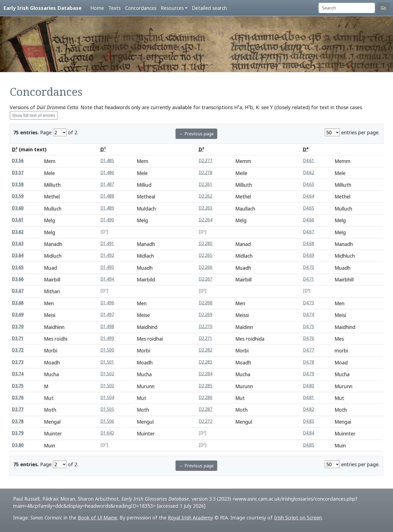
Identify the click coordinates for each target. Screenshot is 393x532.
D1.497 (107, 315)
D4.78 (309, 362)
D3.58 (18, 184)
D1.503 (107, 386)
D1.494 (107, 279)
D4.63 (309, 184)
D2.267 (206, 279)
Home (97, 8)
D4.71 (309, 279)
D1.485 (107, 161)
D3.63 (18, 244)
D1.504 (107, 398)
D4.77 (309, 350)
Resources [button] (172, 8)
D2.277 (206, 161)
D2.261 (206, 184)
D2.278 (206, 173)
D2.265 (206, 255)
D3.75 (18, 386)
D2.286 (206, 398)
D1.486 (107, 173)
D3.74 (18, 374)
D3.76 (18, 398)
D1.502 (107, 374)
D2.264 (206, 220)
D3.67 (18, 291)
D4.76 (309, 338)
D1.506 (107, 421)
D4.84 (309, 433)
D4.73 (309, 303)
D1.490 (107, 220)
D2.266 (206, 267)
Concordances (141, 8)
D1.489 (107, 208)
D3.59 (18, 196)
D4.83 (309, 421)
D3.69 (18, 315)
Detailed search (209, 8)
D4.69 (309, 255)
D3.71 (18, 338)
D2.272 (206, 421)
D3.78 (18, 421)
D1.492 (107, 255)
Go (383, 8)
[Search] (347, 8)
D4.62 (309, 173)
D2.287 (206, 409)
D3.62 (18, 232)
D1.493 (107, 267)
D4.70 (309, 267)
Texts (114, 8)
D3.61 (18, 220)
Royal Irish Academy (190, 518)
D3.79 (18, 433)
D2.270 (206, 327)
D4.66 (309, 220)
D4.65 (309, 208)
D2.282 (206, 350)
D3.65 (18, 267)
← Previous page (196, 134)
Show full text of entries (34, 115)
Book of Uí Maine (97, 518)
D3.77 (18, 409)
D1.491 (107, 244)
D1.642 (107, 433)
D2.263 (206, 208)
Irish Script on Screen (298, 518)
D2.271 (206, 338)
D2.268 (206, 303)
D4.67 (309, 232)
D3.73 (18, 362)
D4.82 (309, 409)
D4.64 (309, 196)
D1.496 (107, 303)
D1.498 (107, 327)
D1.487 (107, 184)
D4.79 (309, 374)
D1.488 (107, 196)
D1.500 (107, 350)
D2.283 (206, 362)
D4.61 (309, 161)
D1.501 (107, 362)
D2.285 (206, 386)
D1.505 (107, 409)
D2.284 (206, 374)
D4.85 (309, 445)
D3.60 (18, 208)
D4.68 (309, 244)
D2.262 (206, 196)
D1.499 (107, 338)
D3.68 (18, 303)
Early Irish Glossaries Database (42, 8)
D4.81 (309, 398)
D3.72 (18, 350)
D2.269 (206, 315)
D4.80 (309, 386)
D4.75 (309, 327)
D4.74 (309, 315)
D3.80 (18, 445)
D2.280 (206, 244)
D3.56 (18, 161)
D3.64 (18, 255)
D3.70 (18, 327)
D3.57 (18, 173)
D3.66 (18, 279)
